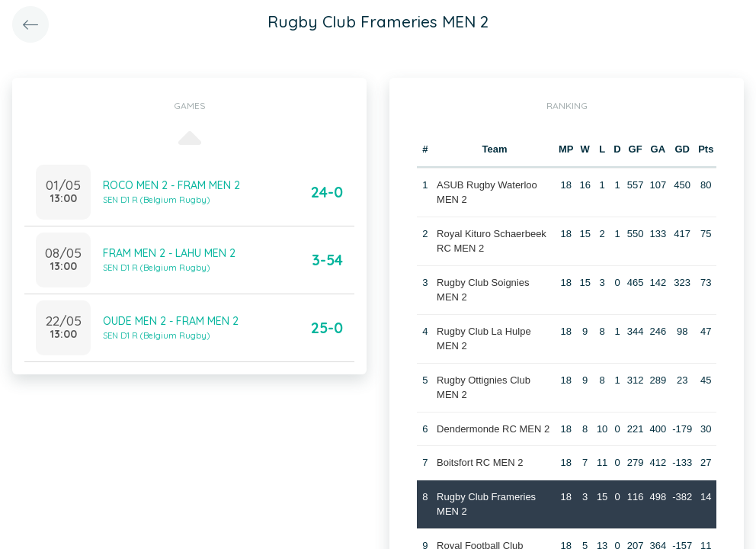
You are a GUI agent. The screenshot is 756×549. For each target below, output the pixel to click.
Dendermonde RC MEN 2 (493, 429)
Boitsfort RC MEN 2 (480, 462)
